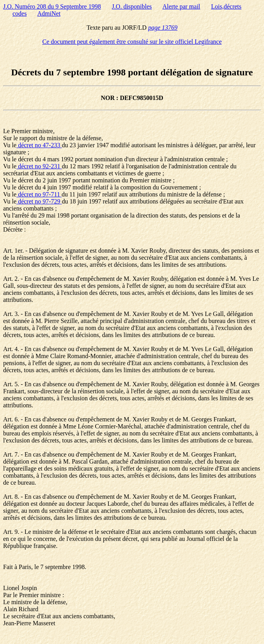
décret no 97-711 (39, 194)
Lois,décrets (226, 6)
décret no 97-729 (39, 201)
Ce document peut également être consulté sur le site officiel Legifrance (132, 42)
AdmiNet (49, 13)
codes (19, 13)
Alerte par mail (181, 6)
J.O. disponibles (132, 6)
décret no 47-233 (39, 145)
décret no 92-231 (39, 166)
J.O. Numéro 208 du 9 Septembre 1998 (52, 6)
